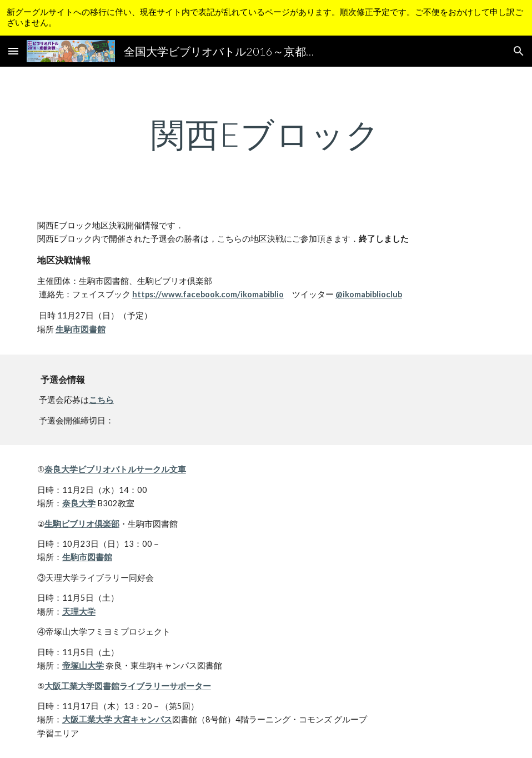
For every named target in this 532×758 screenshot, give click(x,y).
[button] (13, 51)
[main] (266, 134)
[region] (266, 18)
